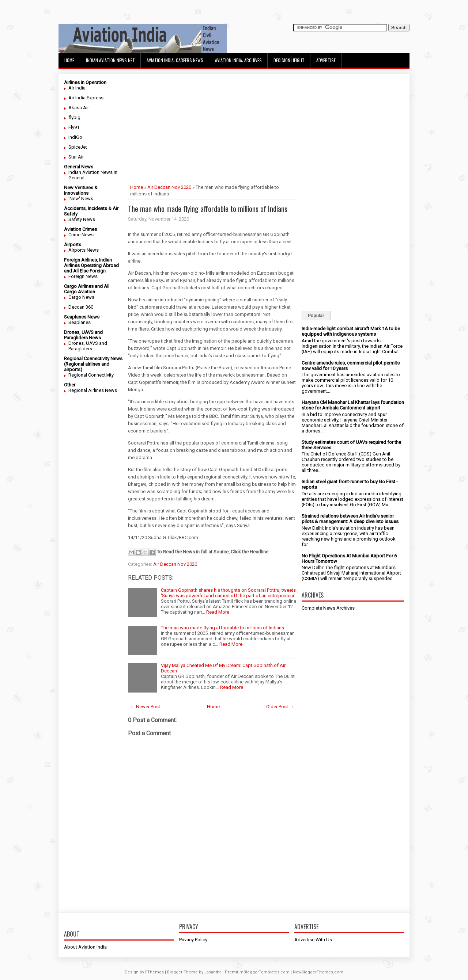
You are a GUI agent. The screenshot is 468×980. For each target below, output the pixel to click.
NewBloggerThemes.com (318, 972)
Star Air (76, 157)
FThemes (154, 972)
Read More (218, 612)
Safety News (82, 219)
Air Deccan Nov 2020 (169, 187)
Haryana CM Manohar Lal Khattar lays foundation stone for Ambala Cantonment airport (353, 405)
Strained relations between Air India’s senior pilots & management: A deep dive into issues (350, 519)
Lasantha (213, 972)
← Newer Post (145, 707)
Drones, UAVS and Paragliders (88, 346)
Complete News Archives (328, 608)
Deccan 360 (81, 307)
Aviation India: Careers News (175, 60)
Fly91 (74, 127)
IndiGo (75, 137)
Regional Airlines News (93, 390)
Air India (77, 88)
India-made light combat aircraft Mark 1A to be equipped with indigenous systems (351, 331)
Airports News (84, 250)
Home (69, 60)
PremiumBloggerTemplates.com (257, 972)
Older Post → (280, 707)
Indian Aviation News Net (110, 60)
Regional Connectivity (91, 375)
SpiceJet (78, 147)
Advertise (326, 60)
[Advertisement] (212, 131)
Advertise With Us (313, 940)
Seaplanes (80, 322)
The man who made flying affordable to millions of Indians (208, 209)
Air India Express (86, 98)
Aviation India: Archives (238, 60)
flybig (74, 117)
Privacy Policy (193, 940)
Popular (316, 316)
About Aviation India (85, 947)
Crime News (81, 235)
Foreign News (83, 276)
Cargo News (81, 297)
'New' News (81, 199)
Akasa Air (79, 108)
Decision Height (289, 60)
